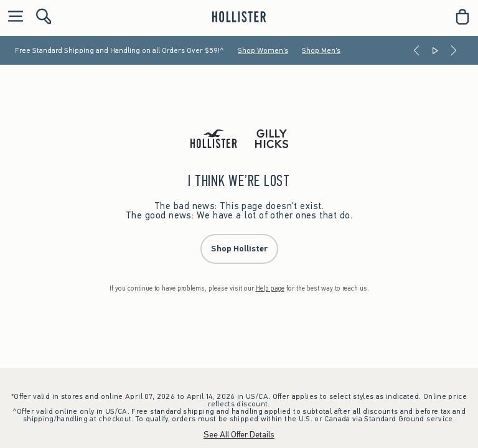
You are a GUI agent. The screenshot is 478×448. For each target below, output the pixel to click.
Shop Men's (321, 50)
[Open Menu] (12, 17)
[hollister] (239, 17)
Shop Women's (263, 50)
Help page (270, 288)
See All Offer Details (239, 435)
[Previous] (416, 50)
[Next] (454, 50)
